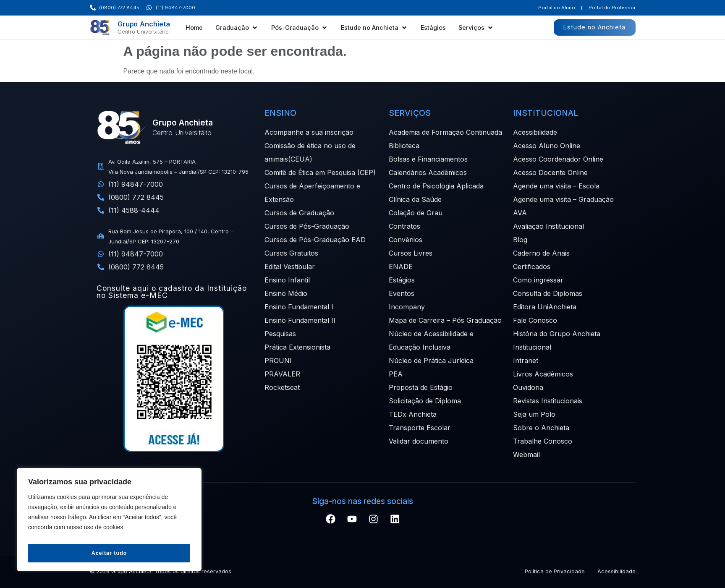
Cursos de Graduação (299, 213)
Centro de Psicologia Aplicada (436, 186)
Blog (520, 240)
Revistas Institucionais (548, 401)
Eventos (402, 293)
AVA (520, 213)
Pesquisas (280, 334)
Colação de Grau (416, 213)
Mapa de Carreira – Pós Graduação (445, 320)
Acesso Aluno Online (547, 146)
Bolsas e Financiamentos (428, 159)
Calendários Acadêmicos (428, 172)
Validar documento (419, 441)
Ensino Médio (286, 293)
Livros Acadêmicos (543, 374)
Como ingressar (538, 280)
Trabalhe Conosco (543, 441)
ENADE (401, 267)
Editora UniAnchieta (545, 307)
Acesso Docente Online (550, 172)
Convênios (406, 240)
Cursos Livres (411, 253)
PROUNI (278, 361)
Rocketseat (282, 387)
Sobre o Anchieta (541, 428)
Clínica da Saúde (415, 199)
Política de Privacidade (555, 571)
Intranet (526, 361)
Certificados (532, 267)
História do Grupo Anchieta (557, 334)
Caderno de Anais (541, 253)
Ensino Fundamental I (299, 307)
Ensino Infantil (287, 280)
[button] (237, 28)
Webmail (526, 455)
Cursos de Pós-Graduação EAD (315, 240)
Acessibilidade (535, 132)
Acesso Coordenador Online (558, 159)
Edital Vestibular (290, 267)
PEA (396, 374)
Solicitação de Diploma (425, 401)
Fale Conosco (535, 320)
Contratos (404, 226)
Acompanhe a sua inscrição (309, 132)
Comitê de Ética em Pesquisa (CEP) (320, 172)
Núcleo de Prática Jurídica (431, 361)
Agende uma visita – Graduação (563, 199)
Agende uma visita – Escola (556, 186)
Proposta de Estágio (421, 387)
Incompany (407, 307)
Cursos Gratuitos (291, 253)
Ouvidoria (528, 387)
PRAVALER (282, 374)
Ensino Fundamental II (300, 320)
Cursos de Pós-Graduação (307, 226)
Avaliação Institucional (548, 226)
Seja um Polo (534, 414)
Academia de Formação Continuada (445, 132)
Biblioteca (404, 146)
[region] (109, 522)
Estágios (402, 280)
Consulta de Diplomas (548, 293)
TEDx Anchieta (413, 414)
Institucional (532, 347)
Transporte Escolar (420, 428)
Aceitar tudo (109, 553)
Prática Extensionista (297, 347)
